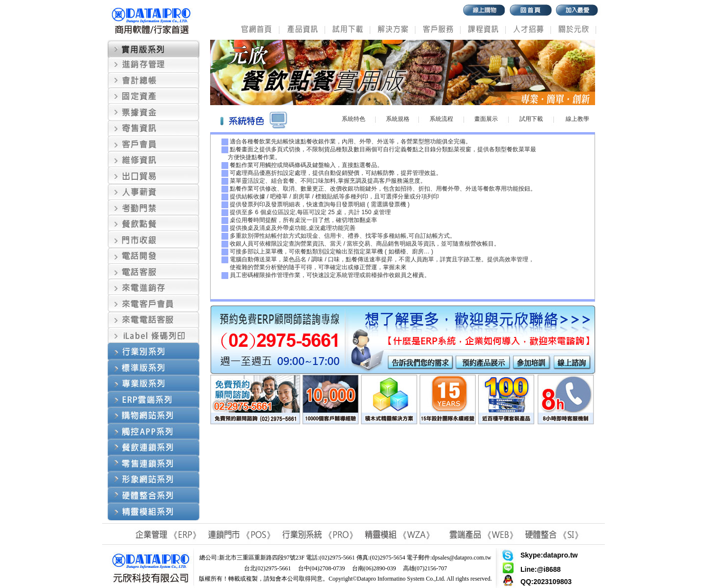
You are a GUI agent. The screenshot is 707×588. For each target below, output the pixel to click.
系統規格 (398, 119)
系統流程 (441, 119)
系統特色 (353, 119)
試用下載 (531, 119)
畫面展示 (486, 119)
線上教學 (577, 119)
